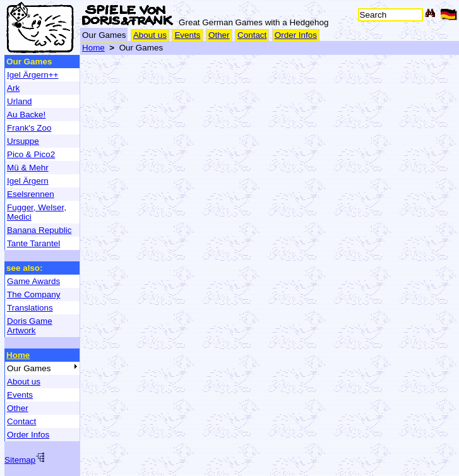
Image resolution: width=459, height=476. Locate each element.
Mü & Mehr (28, 168)
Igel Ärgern (28, 181)
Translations (30, 308)
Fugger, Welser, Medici (37, 212)
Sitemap (25, 460)
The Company (33, 295)
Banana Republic (39, 230)
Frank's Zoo (29, 128)
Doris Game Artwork (30, 326)
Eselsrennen (31, 194)
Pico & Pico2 (31, 154)
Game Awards (33, 281)
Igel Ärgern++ (33, 75)
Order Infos (296, 35)
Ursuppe (23, 141)
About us (150, 35)
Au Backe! (26, 115)
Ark (13, 88)
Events (187, 35)
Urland (20, 101)
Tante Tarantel (33, 243)
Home (93, 48)
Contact (252, 35)
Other (219, 35)
